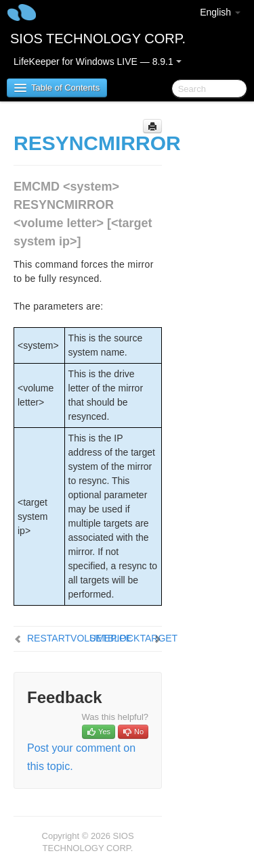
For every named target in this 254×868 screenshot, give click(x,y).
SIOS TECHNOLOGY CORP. (98, 39)
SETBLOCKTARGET (133, 638)
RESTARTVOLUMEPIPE (80, 638)
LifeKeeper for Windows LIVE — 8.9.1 (98, 62)
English (220, 12)
